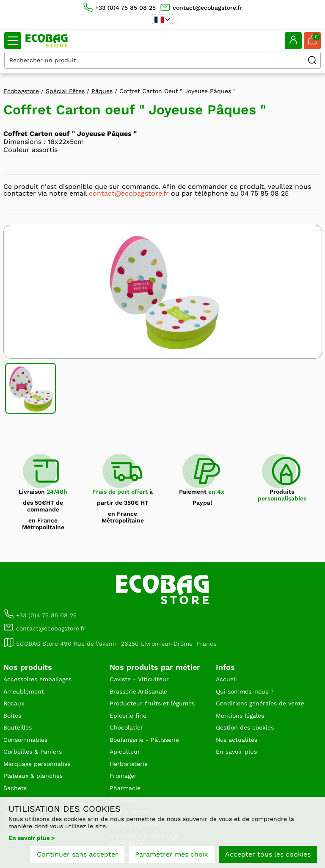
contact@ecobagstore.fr (129, 193)
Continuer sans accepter (77, 854)
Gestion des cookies (245, 727)
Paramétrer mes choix (172, 854)
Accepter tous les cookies (268, 854)
